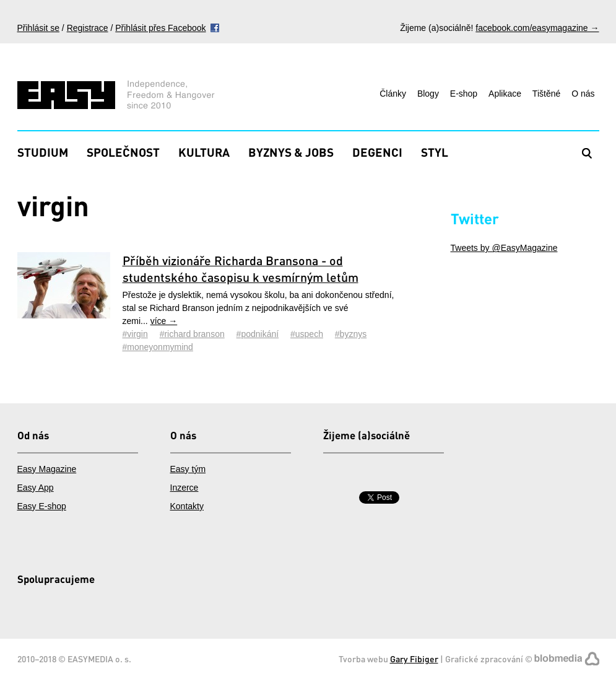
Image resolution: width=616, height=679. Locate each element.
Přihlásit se (38, 28)
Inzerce (184, 488)
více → (164, 321)
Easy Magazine (47, 469)
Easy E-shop (42, 506)
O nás (583, 94)
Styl (435, 152)
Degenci (377, 152)
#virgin (135, 334)
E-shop (464, 94)
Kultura (204, 152)
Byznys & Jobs (291, 152)
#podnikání (258, 334)
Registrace (88, 28)
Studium (43, 152)
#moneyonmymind (158, 347)
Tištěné (546, 94)
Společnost (123, 152)
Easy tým (188, 469)
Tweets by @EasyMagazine (504, 248)
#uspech (307, 334)
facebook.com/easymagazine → (537, 28)
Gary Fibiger (414, 659)
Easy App (36, 488)
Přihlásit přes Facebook (160, 28)
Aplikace (505, 94)
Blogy (428, 94)
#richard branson (192, 334)
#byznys (351, 334)
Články (393, 94)
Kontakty (187, 506)
